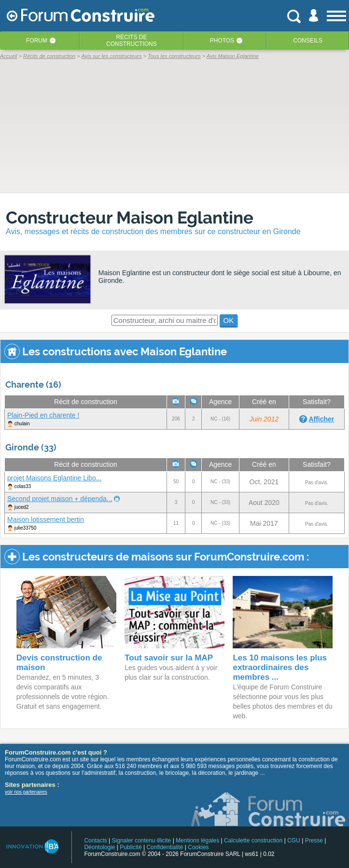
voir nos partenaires (26, 792)
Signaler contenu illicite (142, 840)
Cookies (198, 847)
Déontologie (99, 847)
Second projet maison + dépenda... (60, 499)
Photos (222, 41)
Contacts (95, 840)
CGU (294, 840)
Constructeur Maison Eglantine (130, 217)
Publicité (131, 847)
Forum (37, 41)
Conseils (308, 41)
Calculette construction (253, 840)
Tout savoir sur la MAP (169, 658)
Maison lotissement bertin (46, 519)
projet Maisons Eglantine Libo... (54, 478)
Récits (132, 41)
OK (229, 320)
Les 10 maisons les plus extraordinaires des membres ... (280, 667)
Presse (314, 840)
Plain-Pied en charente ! (43, 415)
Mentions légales (197, 840)
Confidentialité (165, 847)
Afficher (321, 419)
